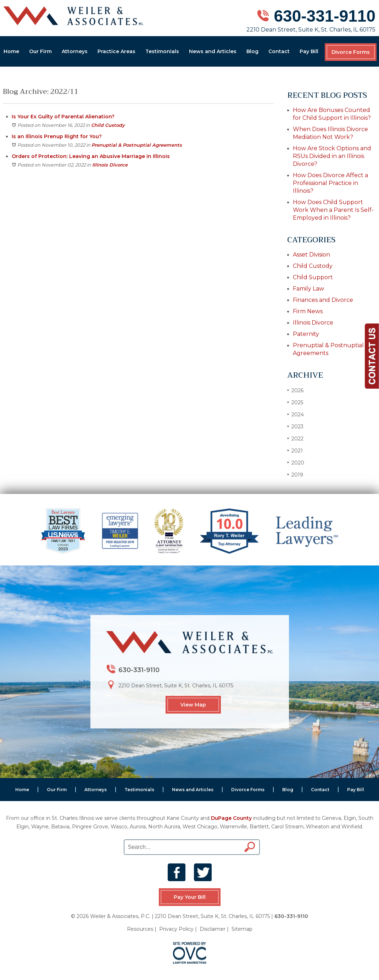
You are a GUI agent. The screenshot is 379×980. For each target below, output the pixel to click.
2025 (295, 402)
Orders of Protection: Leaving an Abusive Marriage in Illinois (91, 156)
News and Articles (213, 51)
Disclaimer (213, 929)
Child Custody (108, 125)
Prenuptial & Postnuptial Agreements (137, 145)
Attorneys (75, 51)
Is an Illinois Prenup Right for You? (57, 136)
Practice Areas (116, 51)
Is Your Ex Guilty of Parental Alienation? (63, 117)
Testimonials (162, 51)
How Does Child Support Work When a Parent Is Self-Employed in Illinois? (333, 210)
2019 (295, 475)
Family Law (308, 289)
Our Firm (40, 51)
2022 (295, 438)
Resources (140, 929)
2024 (296, 414)
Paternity (306, 334)
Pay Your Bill (190, 897)
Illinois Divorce (110, 165)
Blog (252, 51)
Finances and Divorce (323, 300)
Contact (279, 51)
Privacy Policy (176, 929)
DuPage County (231, 818)
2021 (295, 450)
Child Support (313, 277)
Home (11, 51)
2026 (295, 390)
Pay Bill (309, 51)
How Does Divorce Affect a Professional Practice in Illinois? (330, 183)
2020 (296, 463)
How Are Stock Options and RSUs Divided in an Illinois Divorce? (332, 156)
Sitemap (242, 929)
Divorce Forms (351, 52)
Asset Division (311, 255)
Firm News (308, 311)
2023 (295, 426)
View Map (193, 705)
